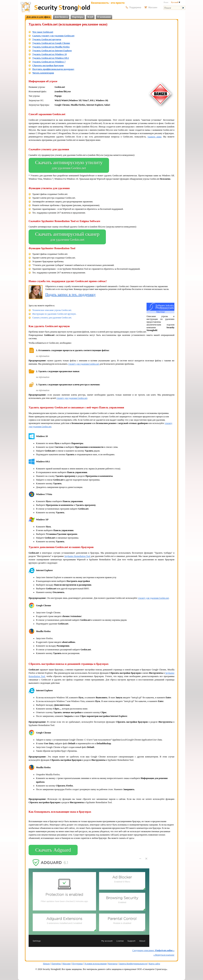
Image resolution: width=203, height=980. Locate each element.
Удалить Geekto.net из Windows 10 (49, 54)
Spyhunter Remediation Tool (77, 556)
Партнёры (56, 964)
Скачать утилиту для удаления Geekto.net (53, 36)
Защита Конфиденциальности (133, 964)
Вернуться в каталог (164, 955)
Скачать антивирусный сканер (67, 237)
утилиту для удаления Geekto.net (84, 364)
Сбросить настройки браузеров (48, 65)
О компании (104, 17)
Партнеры (78, 17)
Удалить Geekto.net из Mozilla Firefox (51, 47)
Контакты (113, 964)
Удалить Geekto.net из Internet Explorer (52, 51)
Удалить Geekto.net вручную (47, 39)
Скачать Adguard (53, 850)
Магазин (66, 964)
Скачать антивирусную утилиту (69, 165)
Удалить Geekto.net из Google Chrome (51, 43)
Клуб (90, 17)
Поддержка (77, 964)
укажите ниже (154, 137)
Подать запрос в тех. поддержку (70, 295)
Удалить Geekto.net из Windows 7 (49, 62)
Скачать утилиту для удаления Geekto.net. (52, 318)
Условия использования (95, 964)
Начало (46, 964)
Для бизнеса (61, 17)
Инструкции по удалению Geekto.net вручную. (54, 314)
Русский (176, 2)
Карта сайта (154, 964)
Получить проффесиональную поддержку (53, 69)
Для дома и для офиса (38, 17)
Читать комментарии (43, 73)
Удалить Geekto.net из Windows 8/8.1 (51, 58)
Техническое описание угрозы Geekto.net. (52, 310)
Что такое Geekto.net (43, 32)
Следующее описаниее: (153, 950)
